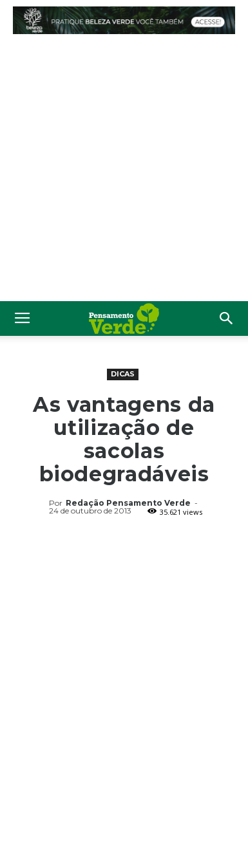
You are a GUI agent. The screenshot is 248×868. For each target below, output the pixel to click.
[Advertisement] (124, 171)
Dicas (123, 374)
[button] (227, 319)
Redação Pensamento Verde (128, 503)
